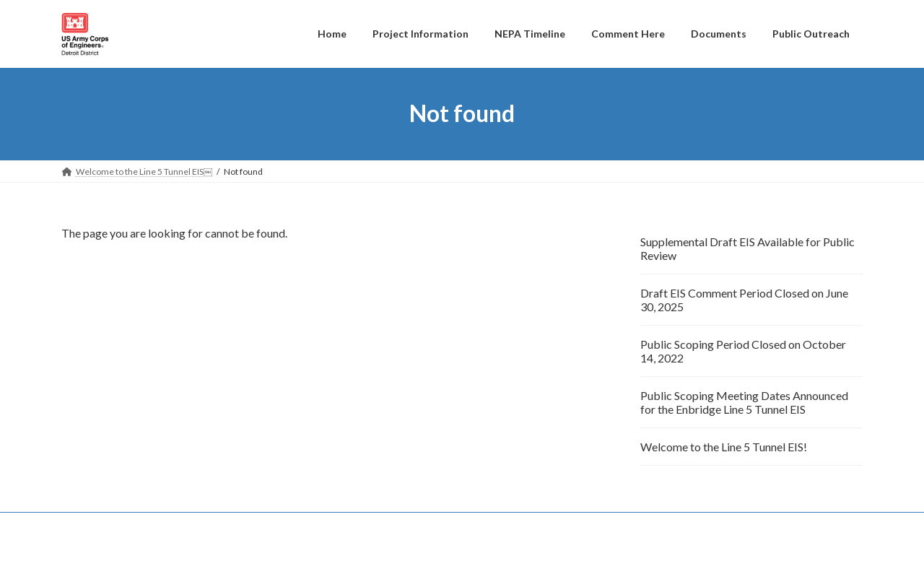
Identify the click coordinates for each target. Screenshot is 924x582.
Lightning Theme (458, 557)
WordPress (384, 557)
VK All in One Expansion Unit (555, 557)
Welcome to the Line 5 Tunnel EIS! (724, 447)
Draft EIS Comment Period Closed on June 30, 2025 (744, 300)
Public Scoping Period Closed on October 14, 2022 (743, 351)
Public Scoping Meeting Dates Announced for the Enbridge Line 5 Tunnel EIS (744, 402)
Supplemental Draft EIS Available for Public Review (748, 248)
